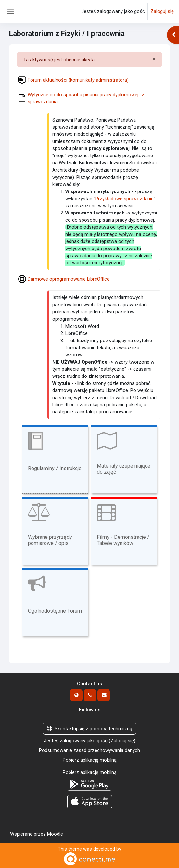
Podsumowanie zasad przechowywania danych (89, 750)
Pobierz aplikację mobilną (90, 760)
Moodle (55, 834)
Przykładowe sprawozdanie (124, 199)
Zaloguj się (162, 11)
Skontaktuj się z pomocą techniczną (89, 729)
